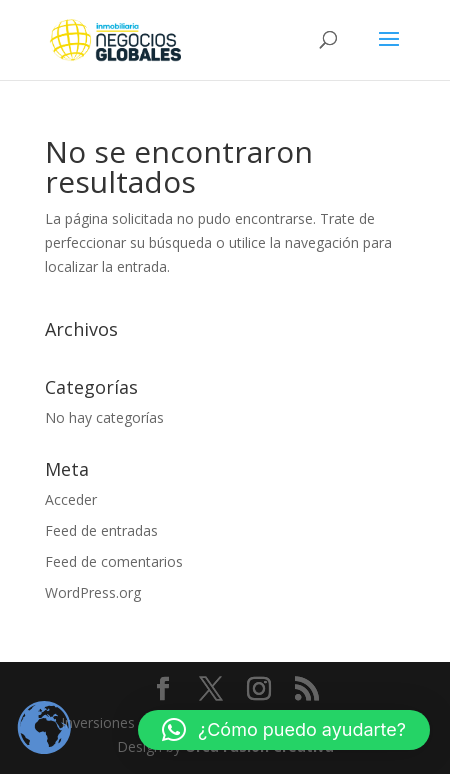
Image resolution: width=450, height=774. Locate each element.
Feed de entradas (101, 530)
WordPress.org (93, 592)
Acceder (71, 499)
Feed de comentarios (114, 561)
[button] (284, 730)
